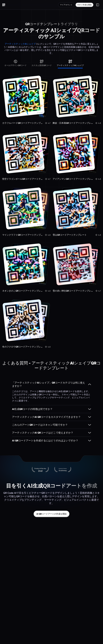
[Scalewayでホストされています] (63, 470)
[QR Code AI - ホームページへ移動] (4, 5)
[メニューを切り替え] (98, 5)
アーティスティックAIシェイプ (20, 44)
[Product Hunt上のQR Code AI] (40, 470)
